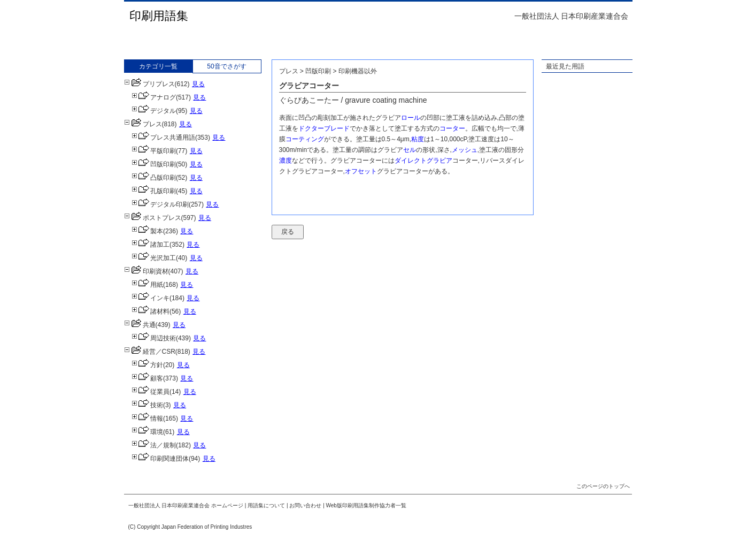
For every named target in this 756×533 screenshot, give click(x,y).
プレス (143, 124)
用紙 (147, 285)
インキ (151, 298)
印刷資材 (146, 271)
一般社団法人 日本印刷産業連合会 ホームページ (186, 505)
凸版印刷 (154, 178)
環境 (147, 432)
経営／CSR (150, 352)
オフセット (361, 171)
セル (410, 150)
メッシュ (465, 150)
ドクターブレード (324, 128)
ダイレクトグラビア (423, 161)
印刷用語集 (159, 16)
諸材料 (151, 311)
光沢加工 (154, 258)
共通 (140, 325)
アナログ (154, 97)
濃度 (286, 161)
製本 (147, 231)
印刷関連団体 (160, 459)
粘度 (418, 139)
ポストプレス (153, 218)
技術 (147, 405)
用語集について (266, 505)
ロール (411, 118)
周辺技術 (154, 338)
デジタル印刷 (160, 204)
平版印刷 (154, 151)
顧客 (147, 378)
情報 (147, 418)
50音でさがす (226, 66)
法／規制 (154, 445)
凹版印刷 (154, 164)
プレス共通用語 (163, 138)
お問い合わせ (305, 505)
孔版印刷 (154, 191)
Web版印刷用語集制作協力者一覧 (366, 505)
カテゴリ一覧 (158, 66)
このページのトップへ (603, 486)
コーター (452, 128)
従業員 (151, 392)
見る (198, 84)
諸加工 (151, 245)
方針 (147, 365)
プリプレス (149, 84)
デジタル (154, 111)
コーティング (305, 139)
